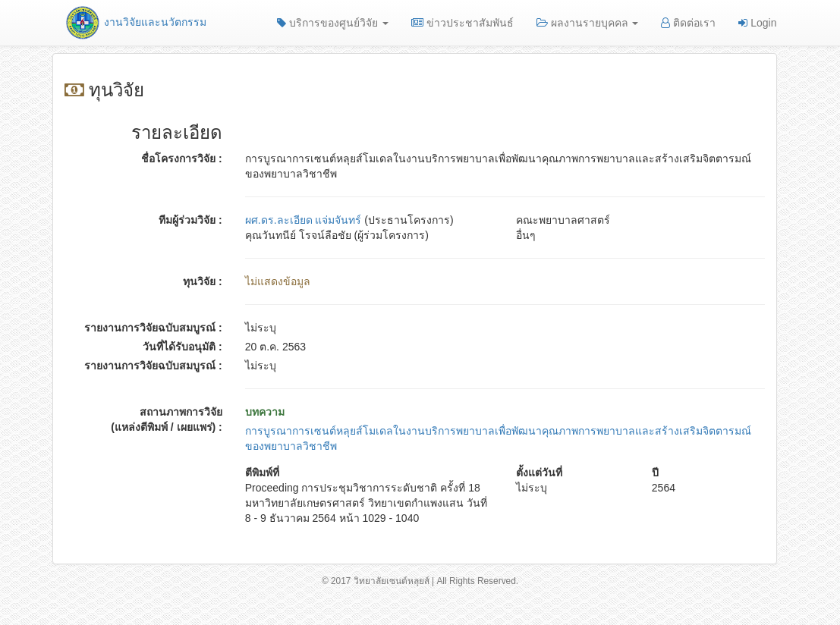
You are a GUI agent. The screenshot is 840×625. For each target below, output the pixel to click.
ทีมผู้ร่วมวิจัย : (190, 220)
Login (757, 23)
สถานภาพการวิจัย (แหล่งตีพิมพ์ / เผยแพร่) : (167, 419)
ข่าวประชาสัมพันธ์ (462, 23)
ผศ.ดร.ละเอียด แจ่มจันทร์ (304, 220)
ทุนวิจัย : (203, 281)
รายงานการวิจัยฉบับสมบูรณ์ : (153, 328)
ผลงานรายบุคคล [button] (588, 23)
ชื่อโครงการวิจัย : (182, 159)
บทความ (265, 412)
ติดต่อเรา (688, 23)
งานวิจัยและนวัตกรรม (135, 22)
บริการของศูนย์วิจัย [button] (333, 23)
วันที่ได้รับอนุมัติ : (182, 347)
